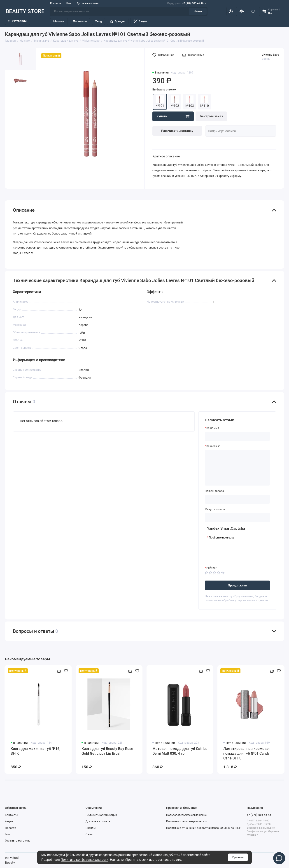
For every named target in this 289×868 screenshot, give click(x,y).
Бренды (118, 21)
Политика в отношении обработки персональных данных (203, 828)
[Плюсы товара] (238, 499)
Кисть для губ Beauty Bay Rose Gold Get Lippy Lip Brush (107, 751)
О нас (89, 834)
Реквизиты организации (101, 815)
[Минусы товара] (238, 517)
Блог (69, 3)
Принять (238, 857)
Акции (140, 21)
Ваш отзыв (213, 446)
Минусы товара (215, 509)
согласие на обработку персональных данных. (237, 600)
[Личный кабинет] (231, 11)
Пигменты (80, 21)
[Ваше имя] (238, 436)
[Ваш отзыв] (238, 468)
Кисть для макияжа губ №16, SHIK (35, 751)
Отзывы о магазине (18, 841)
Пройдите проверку (221, 538)
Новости (10, 828)
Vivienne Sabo (270, 55)
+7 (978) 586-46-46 (187, 3)
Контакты (56, 3)
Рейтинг (212, 568)
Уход (98, 21)
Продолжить (237, 585)
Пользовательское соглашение (186, 815)
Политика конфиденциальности (85, 860)
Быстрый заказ (211, 116)
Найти (198, 11)
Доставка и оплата (88, 3)
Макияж (59, 21)
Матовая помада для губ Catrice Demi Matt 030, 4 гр (180, 751)
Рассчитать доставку (177, 131)
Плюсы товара (214, 491)
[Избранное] (253, 11)
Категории (18, 21)
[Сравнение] (242, 11)
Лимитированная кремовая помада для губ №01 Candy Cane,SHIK (247, 753)
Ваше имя (213, 428)
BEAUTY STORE (25, 11)
